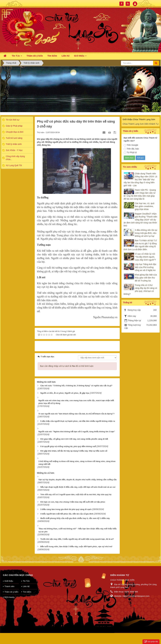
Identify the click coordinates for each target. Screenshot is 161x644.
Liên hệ (26, 583)
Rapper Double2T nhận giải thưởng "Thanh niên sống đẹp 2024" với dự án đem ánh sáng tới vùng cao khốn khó (141, 220)
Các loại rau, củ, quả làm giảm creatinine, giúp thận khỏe (145, 206)
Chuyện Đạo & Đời (15, 132)
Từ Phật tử (130, 153)
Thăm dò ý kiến (11, 588)
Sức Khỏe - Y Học (14, 150)
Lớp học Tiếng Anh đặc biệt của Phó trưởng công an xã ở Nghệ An (146, 267)
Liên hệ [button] (66, 56)
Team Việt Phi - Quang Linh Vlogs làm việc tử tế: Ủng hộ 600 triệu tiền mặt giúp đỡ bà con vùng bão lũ (140, 194)
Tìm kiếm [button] (52, 56)
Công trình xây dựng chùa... (15, 158)
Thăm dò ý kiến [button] (35, 56)
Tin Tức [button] (17, 57)
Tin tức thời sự (13, 120)
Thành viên (9, 583)
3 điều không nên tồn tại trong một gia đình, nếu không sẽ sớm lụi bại (146, 233)
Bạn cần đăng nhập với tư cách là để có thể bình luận (67, 362)
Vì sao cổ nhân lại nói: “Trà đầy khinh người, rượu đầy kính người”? (145, 257)
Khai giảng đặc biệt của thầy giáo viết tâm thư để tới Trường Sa (146, 278)
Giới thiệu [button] (80, 57)
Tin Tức (26, 577)
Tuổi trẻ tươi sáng (14, 138)
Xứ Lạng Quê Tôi (14, 165)
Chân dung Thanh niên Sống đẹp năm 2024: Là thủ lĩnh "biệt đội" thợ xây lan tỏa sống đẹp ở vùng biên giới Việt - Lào (141, 180)
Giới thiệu (9, 577)
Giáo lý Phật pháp (14, 126)
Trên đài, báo (131, 149)
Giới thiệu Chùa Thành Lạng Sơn (139, 119)
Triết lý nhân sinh (14, 144)
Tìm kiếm (27, 588)
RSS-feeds (9, 593)
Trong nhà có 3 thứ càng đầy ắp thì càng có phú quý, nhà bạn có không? (140, 290)
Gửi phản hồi (151, 642)
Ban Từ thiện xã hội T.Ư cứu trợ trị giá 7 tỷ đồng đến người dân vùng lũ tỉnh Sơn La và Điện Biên (140, 245)
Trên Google (131, 145)
